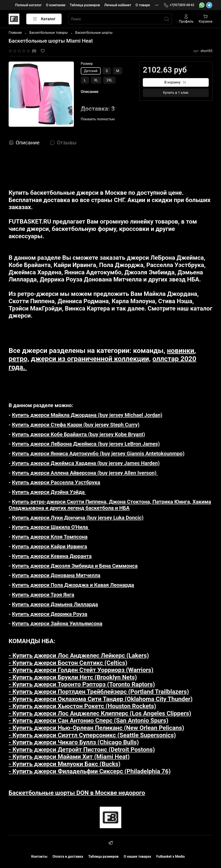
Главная (15, 33)
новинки (181, 351)
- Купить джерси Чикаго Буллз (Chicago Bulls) (74, 742)
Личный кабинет (118, 5)
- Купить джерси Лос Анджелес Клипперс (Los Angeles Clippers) (100, 713)
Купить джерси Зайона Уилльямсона (57, 624)
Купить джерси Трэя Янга (43, 595)
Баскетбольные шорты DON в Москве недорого (77, 793)
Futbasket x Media (171, 856)
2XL (109, 80)
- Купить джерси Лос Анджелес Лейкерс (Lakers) (79, 656)
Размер (87, 64)
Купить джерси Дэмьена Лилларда (55, 604)
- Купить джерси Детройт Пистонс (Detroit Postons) (82, 750)
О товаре (143, 5)
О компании (56, 5)
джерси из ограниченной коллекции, (91, 359)
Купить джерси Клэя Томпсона (50, 537)
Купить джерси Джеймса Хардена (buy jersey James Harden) (85, 463)
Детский (91, 71)
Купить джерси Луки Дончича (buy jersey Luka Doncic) (78, 518)
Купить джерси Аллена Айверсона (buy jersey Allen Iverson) (85, 473)
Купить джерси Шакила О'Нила (51, 527)
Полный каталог (28, 5)
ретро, (19, 359)
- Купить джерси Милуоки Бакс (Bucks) (65, 764)
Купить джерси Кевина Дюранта (52, 556)
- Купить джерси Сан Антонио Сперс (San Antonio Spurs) (89, 721)
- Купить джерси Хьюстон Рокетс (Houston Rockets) (82, 706)
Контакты (39, 856)
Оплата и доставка (68, 856)
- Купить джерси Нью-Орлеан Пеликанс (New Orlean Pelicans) (96, 728)
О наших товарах (137, 856)
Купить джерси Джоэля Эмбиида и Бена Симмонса (75, 566)
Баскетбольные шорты (94, 33)
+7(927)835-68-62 (179, 5)
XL (96, 80)
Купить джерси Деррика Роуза (50, 614)
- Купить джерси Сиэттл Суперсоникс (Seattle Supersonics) (92, 735)
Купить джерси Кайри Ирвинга (49, 547)
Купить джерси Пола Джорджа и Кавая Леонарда (73, 585)
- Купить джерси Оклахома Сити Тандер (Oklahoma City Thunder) (101, 699)
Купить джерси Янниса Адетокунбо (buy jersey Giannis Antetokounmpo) (98, 454)
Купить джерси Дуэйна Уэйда (49, 492)
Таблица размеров (85, 5)
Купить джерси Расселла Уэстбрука (56, 482)
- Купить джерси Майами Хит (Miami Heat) (69, 757)
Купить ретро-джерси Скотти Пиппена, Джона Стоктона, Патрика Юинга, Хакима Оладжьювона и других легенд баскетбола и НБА (110, 505)
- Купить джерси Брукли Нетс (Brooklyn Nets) (73, 677)
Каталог (44, 19)
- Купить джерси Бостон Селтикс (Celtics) (68, 663)
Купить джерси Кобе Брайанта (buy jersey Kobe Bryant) (78, 434)
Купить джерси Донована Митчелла (56, 575)
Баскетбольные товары (49, 33)
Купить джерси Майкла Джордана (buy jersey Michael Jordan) (87, 415)
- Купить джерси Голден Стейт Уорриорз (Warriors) (81, 670)
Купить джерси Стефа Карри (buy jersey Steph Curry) (76, 425)
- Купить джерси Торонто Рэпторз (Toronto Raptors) (82, 684)
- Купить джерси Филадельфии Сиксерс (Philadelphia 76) (90, 771)
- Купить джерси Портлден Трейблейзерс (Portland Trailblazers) (99, 692)
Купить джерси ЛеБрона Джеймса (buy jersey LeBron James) (86, 444)
